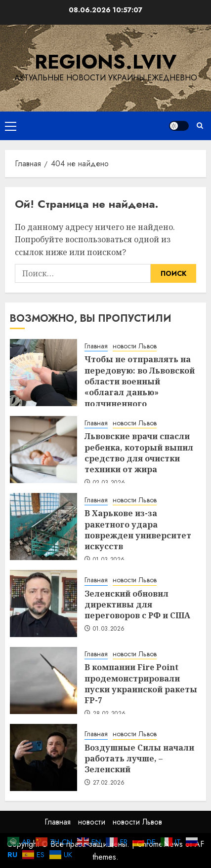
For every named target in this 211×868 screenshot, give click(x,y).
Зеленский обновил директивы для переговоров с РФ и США (137, 605)
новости (92, 822)
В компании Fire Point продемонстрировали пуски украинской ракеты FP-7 (141, 684)
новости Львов (135, 346)
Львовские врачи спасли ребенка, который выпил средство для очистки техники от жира (139, 453)
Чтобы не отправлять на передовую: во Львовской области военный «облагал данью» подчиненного (140, 381)
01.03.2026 (109, 629)
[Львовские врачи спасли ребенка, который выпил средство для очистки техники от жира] (43, 450)
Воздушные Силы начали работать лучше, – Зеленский (139, 759)
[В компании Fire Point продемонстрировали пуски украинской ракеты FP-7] (43, 680)
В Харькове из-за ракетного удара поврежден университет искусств (138, 530)
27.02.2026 (109, 783)
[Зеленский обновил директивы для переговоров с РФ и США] (43, 604)
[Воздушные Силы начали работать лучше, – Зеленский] (43, 757)
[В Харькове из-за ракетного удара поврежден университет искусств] (43, 527)
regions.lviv (105, 62)
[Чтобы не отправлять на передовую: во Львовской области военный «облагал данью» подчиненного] (43, 373)
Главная (96, 346)
